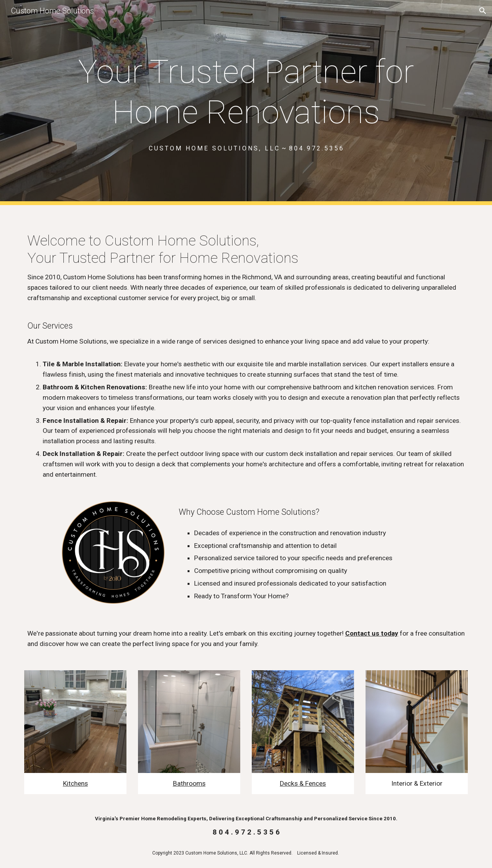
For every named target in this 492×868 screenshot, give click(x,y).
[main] (246, 92)
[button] (483, 11)
